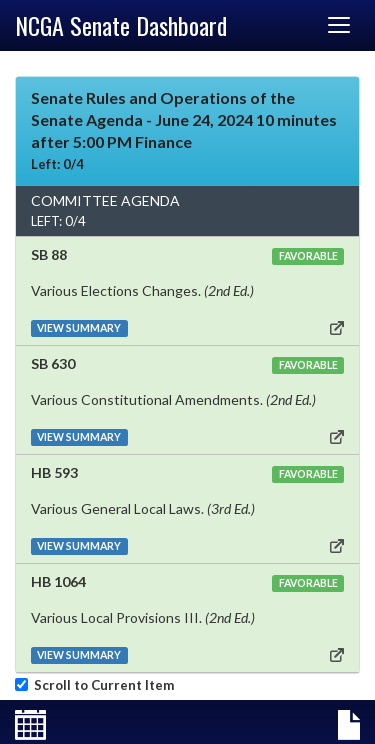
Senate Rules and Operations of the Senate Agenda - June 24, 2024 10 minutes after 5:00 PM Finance (184, 119)
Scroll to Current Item (101, 685)
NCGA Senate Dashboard (121, 25)
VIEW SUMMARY (79, 328)
